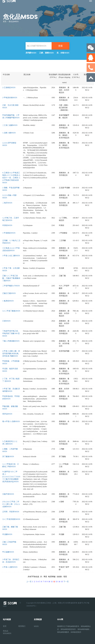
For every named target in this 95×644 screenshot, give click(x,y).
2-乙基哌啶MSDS (9, 88)
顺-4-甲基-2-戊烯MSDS (11, 421)
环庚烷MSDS (7, 225)
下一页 (66, 582)
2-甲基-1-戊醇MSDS (10, 567)
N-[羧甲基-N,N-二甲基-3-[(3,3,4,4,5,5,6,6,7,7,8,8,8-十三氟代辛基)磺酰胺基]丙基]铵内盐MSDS (11, 477)
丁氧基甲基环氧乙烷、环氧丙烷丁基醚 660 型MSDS (11, 333)
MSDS (36, 626)
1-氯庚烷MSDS (8, 301)
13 (57, 582)
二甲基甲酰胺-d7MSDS (11, 286)
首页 (5, 22)
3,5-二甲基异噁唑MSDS (11, 519)
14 (59, 582)
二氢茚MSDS (7, 203)
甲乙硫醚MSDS (8, 552)
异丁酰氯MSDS (8, 457)
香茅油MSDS (7, 414)
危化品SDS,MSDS (7, 632)
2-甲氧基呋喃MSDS (10, 98)
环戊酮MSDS (7, 534)
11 (52, 582)
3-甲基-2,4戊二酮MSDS (11, 256)
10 (49, 582)
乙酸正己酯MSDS (9, 293)
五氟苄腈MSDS (8, 494)
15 (62, 582)
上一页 (29, 582)
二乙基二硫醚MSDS (10, 125)
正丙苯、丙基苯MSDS (11, 512)
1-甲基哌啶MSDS (9, 233)
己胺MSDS (6, 321)
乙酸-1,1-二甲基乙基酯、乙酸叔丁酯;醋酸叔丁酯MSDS (11, 278)
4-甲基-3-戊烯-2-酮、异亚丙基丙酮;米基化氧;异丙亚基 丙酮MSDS (11, 354)
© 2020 (12, 604)
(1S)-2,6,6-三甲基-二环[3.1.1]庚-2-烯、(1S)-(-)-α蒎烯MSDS (11, 504)
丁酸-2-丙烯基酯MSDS (11, 341)
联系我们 (22, 626)
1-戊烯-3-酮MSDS (9, 133)
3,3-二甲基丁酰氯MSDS (11, 311)
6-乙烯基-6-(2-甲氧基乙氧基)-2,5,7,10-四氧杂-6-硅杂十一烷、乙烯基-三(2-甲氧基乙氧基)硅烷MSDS (11, 178)
